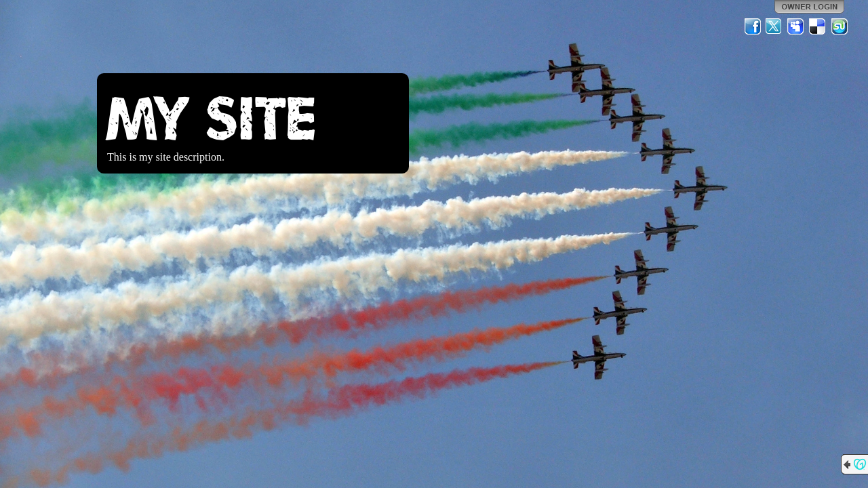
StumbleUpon (840, 26)
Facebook (753, 26)
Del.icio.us (818, 26)
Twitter (774, 26)
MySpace (796, 26)
